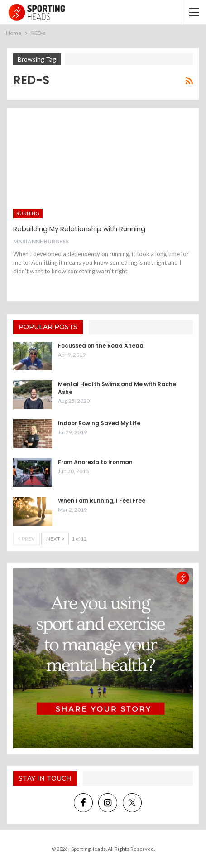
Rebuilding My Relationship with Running (79, 229)
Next (55, 539)
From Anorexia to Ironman (95, 462)
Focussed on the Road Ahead (101, 346)
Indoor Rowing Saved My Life (99, 423)
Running (28, 213)
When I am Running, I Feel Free (102, 501)
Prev (26, 539)
